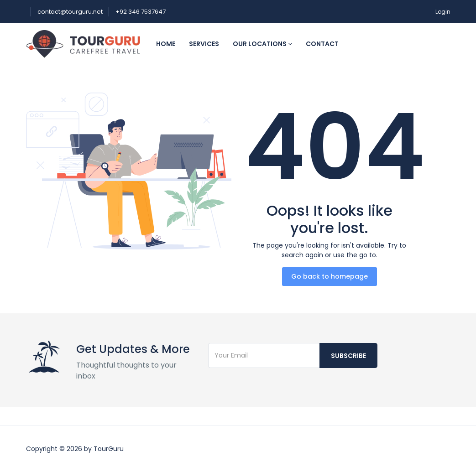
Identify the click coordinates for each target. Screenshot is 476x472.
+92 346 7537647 (141, 12)
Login (443, 12)
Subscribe (348, 356)
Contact (322, 44)
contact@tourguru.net (71, 12)
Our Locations (262, 44)
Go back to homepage (330, 276)
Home (166, 44)
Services (204, 44)
